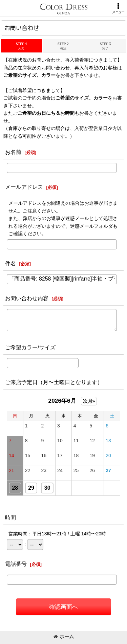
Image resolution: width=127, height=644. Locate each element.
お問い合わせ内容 (27, 298)
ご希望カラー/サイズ (30, 347)
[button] (118, 8)
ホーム (64, 637)
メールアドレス (24, 187)
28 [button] (15, 488)
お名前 (13, 152)
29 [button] (31, 488)
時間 (10, 517)
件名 (10, 263)
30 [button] (47, 488)
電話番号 (16, 564)
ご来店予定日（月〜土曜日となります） (54, 382)
